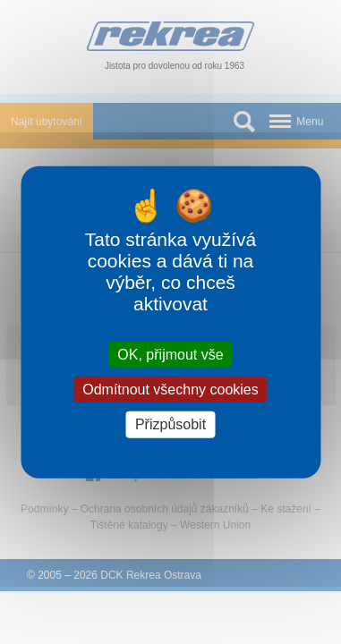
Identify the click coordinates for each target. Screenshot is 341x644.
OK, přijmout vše (170, 355)
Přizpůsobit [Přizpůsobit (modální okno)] (170, 424)
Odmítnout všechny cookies (170, 390)
